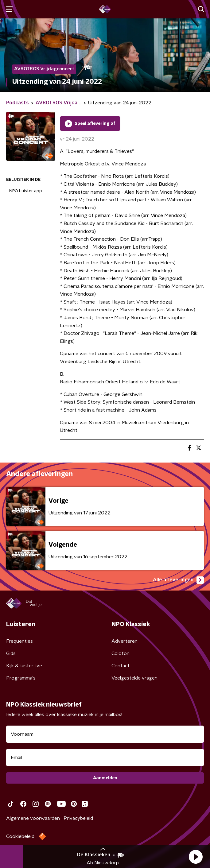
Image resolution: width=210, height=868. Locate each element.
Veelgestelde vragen (134, 678)
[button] (196, 857)
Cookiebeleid (20, 836)
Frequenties (19, 641)
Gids (11, 653)
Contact (121, 666)
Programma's (21, 678)
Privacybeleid (78, 818)
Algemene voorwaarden (33, 818)
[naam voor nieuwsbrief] (105, 734)
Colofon (121, 653)
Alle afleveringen (178, 580)
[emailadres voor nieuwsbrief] (105, 758)
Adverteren (124, 641)
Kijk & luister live (24, 666)
